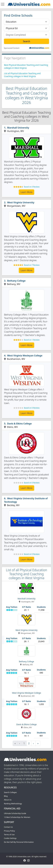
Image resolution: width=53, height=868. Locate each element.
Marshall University (18, 128)
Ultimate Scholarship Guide (15, 813)
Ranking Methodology (13, 804)
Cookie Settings (10, 838)
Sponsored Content (12, 48)
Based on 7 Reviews (32, 265)
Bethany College (16, 281)
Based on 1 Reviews (32, 340)
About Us (8, 800)
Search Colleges (10, 792)
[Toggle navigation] (3, 4)
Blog (6, 796)
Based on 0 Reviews (32, 408)
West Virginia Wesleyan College (25, 356)
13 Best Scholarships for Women (17, 817)
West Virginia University (21, 202)
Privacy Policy (9, 831)
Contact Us (8, 827)
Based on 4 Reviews (32, 187)
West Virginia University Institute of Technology (26, 500)
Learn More (27, 192)
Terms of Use (9, 835)
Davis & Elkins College (20, 424)
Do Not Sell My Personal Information (19, 842)
